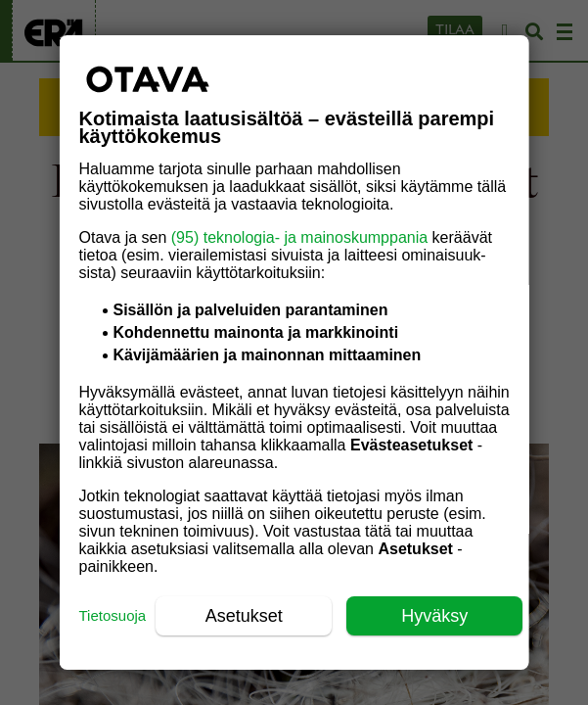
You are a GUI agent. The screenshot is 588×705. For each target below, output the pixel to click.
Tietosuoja (112, 615)
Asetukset (243, 616)
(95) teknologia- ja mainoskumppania (298, 237)
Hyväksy (434, 616)
